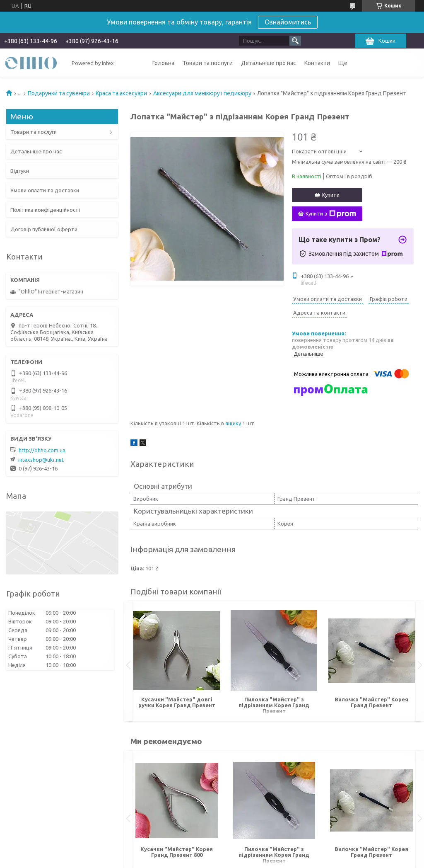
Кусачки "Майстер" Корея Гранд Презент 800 (177, 852)
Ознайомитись (288, 22)
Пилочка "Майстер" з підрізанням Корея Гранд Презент (274, 705)
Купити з (331, 214)
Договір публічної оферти (44, 229)
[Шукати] (295, 41)
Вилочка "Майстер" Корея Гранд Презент (371, 702)
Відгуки (20, 171)
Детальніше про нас (269, 63)
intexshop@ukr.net (41, 460)
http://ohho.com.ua (42, 450)
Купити (331, 195)
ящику (233, 423)
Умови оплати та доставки (45, 190)
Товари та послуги (208, 63)
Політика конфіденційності (45, 210)
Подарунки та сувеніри (59, 93)
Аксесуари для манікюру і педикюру (202, 93)
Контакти (317, 63)
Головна (163, 63)
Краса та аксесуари (121, 93)
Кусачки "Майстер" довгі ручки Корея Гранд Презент (177, 702)
